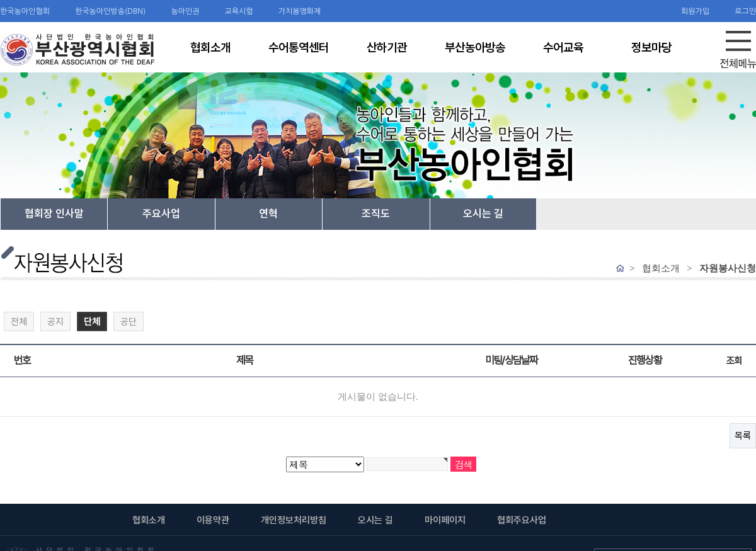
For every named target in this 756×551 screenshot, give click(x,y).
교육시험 (239, 11)
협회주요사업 (522, 520)
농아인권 (185, 11)
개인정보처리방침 (294, 520)
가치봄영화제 (300, 11)
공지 (55, 322)
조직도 (376, 213)
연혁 (268, 213)
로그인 (745, 11)
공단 (129, 322)
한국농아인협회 (25, 11)
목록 (743, 436)
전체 (19, 322)
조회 (734, 361)
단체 (89, 320)
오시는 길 (483, 213)
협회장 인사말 (54, 213)
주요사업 (161, 213)
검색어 (0, 0)
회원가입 (695, 11)
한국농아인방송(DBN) (110, 11)
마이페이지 (445, 520)
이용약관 (213, 520)
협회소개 (149, 520)
